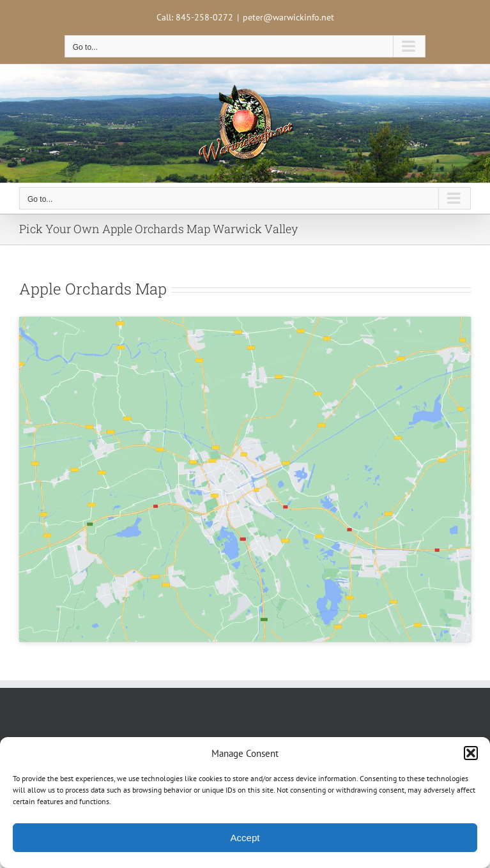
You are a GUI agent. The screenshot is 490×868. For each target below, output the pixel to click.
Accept (245, 838)
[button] (471, 753)
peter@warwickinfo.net (288, 17)
